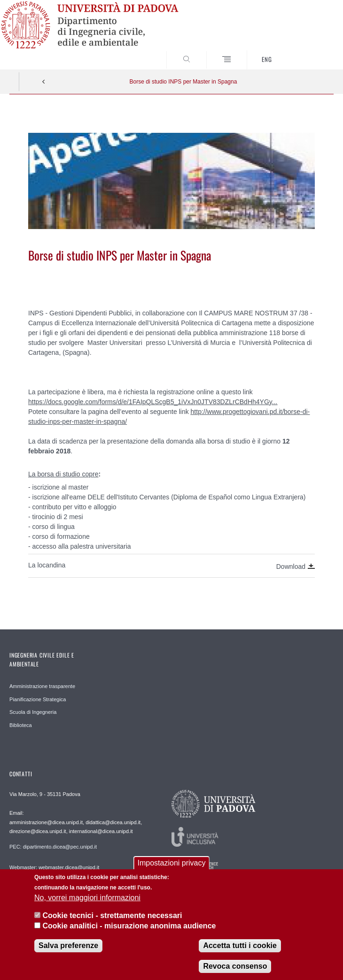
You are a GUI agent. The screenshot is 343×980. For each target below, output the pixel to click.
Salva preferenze (68, 949)
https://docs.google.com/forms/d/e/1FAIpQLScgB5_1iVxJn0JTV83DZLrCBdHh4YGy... (153, 402)
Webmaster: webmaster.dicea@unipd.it (54, 867)
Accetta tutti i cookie (240, 949)
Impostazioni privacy (172, 867)
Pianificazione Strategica (38, 699)
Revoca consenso (235, 970)
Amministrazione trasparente (42, 686)
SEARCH (310, 52)
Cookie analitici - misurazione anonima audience (129, 930)
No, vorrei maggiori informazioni (87, 901)
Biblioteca (21, 725)
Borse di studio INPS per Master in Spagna (183, 82)
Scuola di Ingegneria (33, 712)
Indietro (44, 82)
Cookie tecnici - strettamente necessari (112, 919)
